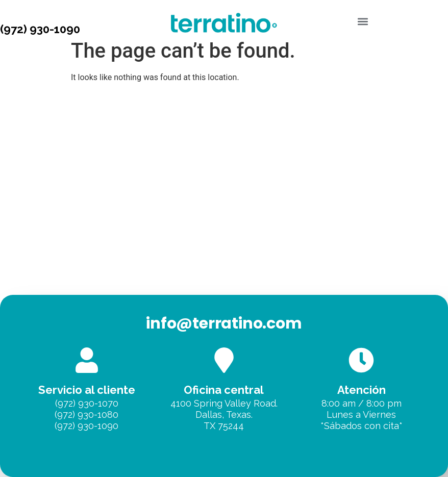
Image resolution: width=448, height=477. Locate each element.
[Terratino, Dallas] (224, 244)
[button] (363, 21)
